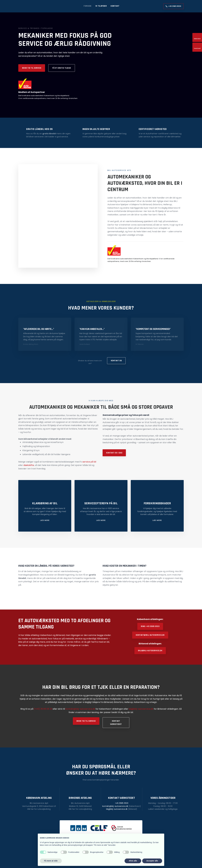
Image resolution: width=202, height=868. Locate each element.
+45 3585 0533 (122, 803)
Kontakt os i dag (114, 453)
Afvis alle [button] (133, 861)
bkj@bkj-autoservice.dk (150, 651)
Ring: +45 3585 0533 (150, 626)
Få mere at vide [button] (51, 861)
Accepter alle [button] (152, 861)
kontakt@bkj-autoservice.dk (150, 635)
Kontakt (115, 6)
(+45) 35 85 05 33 (43, 709)
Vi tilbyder (101, 6)
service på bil (89, 462)
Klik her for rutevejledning (39, 809)
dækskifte (29, 465)
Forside (88, 6)
